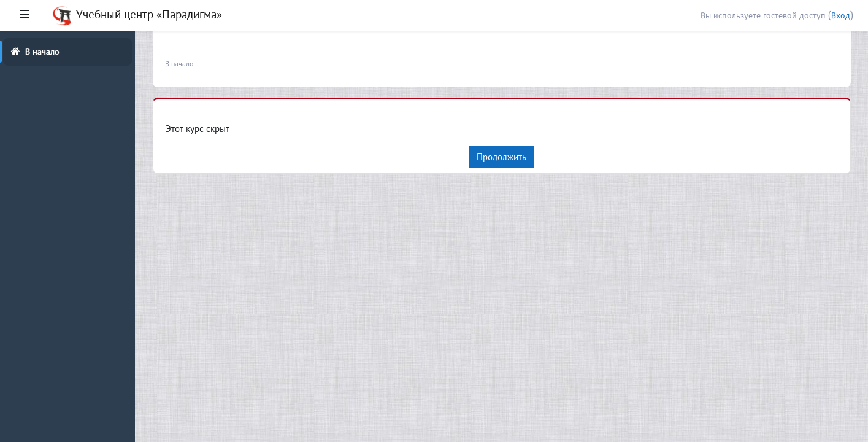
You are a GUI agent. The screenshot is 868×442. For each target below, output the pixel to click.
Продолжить (501, 157)
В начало (179, 64)
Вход (841, 15)
